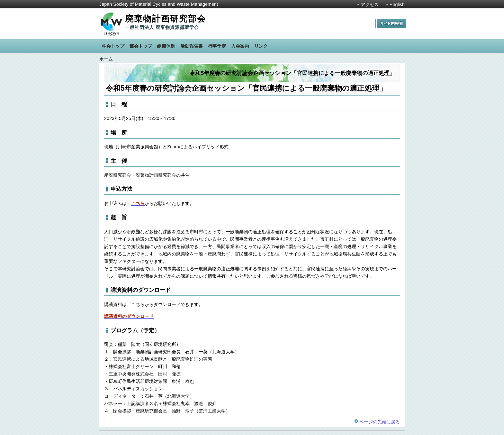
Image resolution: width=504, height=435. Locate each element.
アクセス (370, 5)
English (397, 5)
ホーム (106, 59)
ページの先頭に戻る (380, 422)
